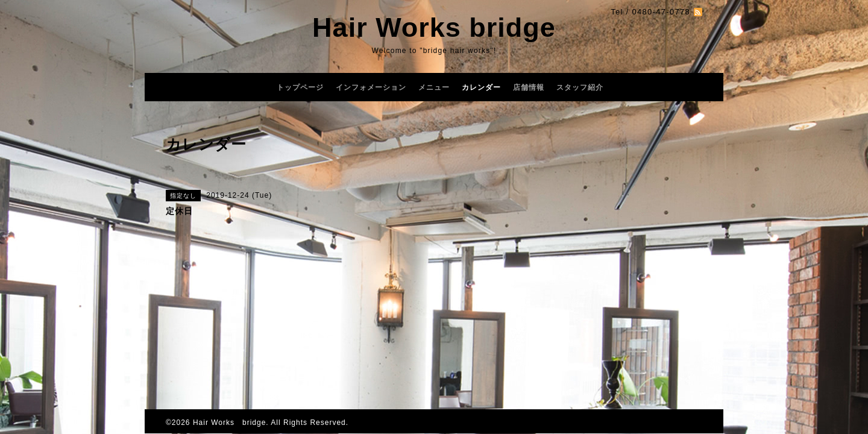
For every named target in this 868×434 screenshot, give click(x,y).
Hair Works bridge (434, 27)
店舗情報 (529, 87)
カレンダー (481, 87)
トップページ (300, 87)
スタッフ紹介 (580, 87)
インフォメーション (371, 87)
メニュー (434, 87)
